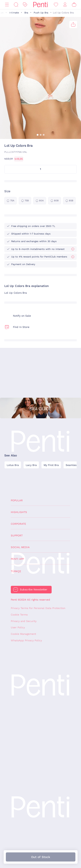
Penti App (17, 559)
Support (17, 536)
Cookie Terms (19, 615)
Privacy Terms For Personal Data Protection (38, 608)
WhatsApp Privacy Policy (26, 640)
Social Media (20, 547)
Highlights (19, 512)
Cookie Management (23, 634)
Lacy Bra (31, 465)
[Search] (16, 5)
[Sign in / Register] (65, 5)
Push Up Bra (41, 13)
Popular (17, 500)
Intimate (14, 13)
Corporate (18, 524)
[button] (38, 135)
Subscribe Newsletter (34, 590)
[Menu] (7, 5)
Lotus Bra (13, 465)
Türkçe (16, 571)
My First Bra (51, 465)
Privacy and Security (24, 621)
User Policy (18, 627)
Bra (26, 13)
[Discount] (25, 5)
